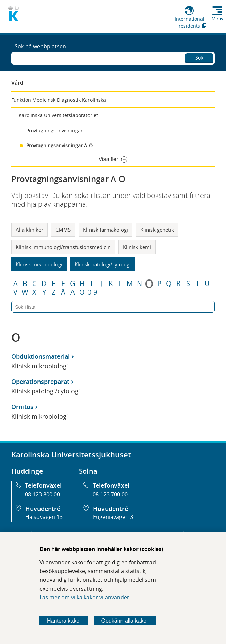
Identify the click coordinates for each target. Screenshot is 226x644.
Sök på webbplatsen (40, 46)
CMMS (63, 230)
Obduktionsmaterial (41, 356)
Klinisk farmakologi (106, 230)
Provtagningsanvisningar (54, 130)
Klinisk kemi (137, 247)
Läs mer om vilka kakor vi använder (84, 597)
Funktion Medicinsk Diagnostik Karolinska (59, 100)
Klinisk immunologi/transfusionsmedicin (63, 247)
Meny (217, 19)
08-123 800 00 (42, 494)
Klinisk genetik (157, 230)
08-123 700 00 (110, 494)
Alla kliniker (29, 230)
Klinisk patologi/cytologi (103, 264)
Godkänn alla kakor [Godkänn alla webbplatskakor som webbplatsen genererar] (125, 621)
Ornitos (22, 407)
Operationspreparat (40, 382)
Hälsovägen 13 (44, 517)
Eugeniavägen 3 (113, 517)
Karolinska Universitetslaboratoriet (58, 115)
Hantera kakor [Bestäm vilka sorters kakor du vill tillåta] (64, 621)
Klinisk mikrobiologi (39, 264)
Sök (199, 58)
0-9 (92, 292)
